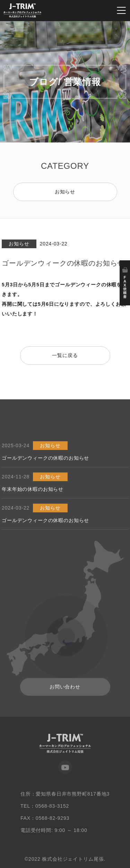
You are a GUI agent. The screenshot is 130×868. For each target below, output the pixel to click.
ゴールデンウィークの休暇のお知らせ (45, 458)
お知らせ (65, 192)
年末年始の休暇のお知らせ (33, 489)
